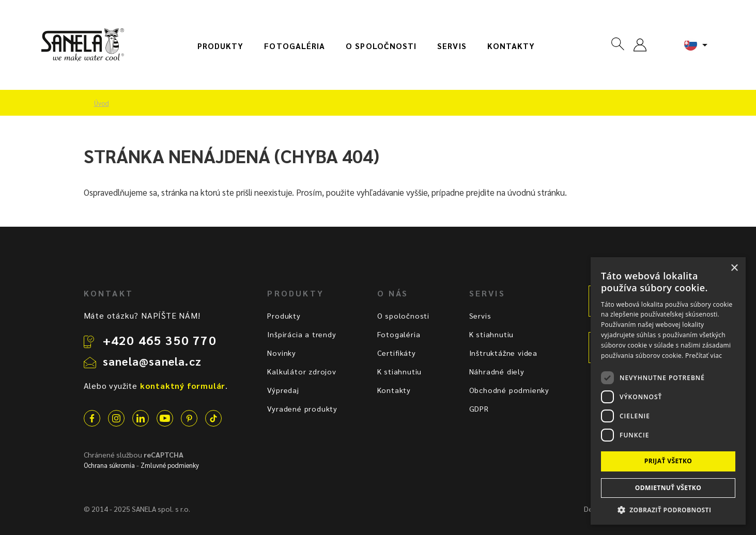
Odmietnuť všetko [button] (668, 488)
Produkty (221, 46)
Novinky (282, 353)
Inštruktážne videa (503, 353)
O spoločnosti (381, 46)
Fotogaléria (295, 46)
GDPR (479, 408)
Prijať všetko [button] (668, 461)
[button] (668, 509)
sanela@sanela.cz (152, 361)
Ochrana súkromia (109, 465)
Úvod (102, 103)
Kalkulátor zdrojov (302, 371)
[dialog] (668, 391)
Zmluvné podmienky (170, 465)
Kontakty (511, 46)
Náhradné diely (497, 371)
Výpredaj (283, 390)
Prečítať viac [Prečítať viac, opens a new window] (704, 356)
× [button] (734, 268)
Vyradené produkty (302, 408)
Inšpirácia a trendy (302, 334)
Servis (452, 46)
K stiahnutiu (400, 371)
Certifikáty (397, 353)
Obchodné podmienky (509, 390)
